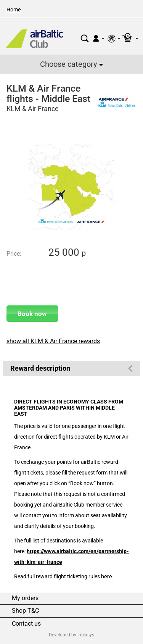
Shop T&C (25, 611)
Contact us (26, 624)
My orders (25, 598)
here (107, 577)
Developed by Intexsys (71, 635)
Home (14, 10)
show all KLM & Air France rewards (53, 341)
